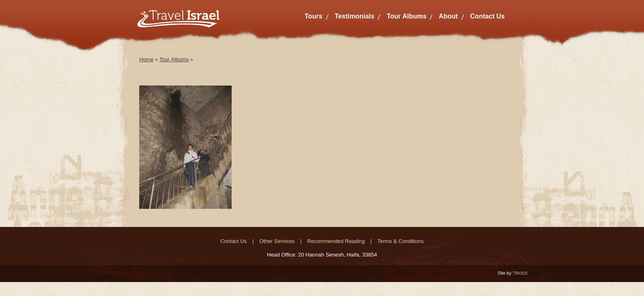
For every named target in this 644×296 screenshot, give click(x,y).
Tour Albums (406, 16)
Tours (314, 16)
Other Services (277, 241)
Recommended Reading (336, 241)
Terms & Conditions (401, 241)
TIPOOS (520, 273)
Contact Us (488, 16)
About (448, 16)
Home (146, 59)
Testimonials (355, 16)
